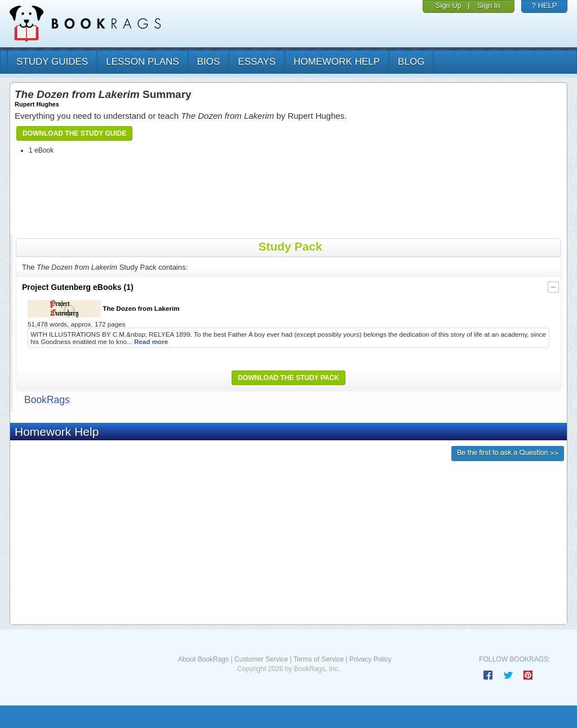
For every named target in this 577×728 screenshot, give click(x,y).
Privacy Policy (370, 659)
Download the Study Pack (288, 378)
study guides (52, 62)
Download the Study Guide (74, 133)
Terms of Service (319, 659)
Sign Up (449, 5)
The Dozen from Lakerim (104, 309)
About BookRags (203, 659)
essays (257, 62)
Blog (411, 62)
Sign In (489, 5)
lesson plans (142, 62)
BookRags (47, 400)
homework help (337, 62)
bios (209, 62)
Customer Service (261, 659)
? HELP (545, 5)
